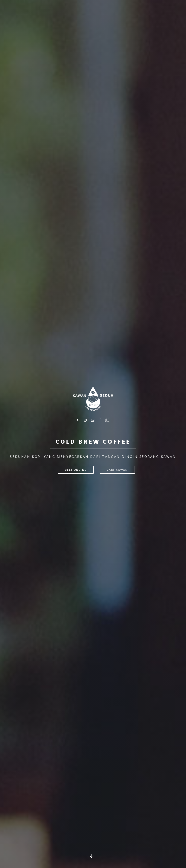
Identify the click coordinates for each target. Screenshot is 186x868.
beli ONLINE (76, 470)
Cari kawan (117, 470)
